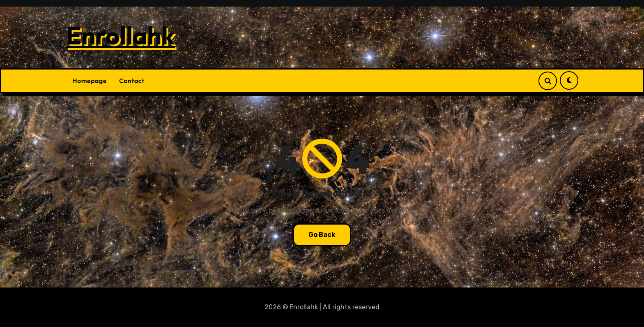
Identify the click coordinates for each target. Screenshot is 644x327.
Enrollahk (121, 35)
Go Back (322, 235)
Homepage (90, 81)
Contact (132, 81)
